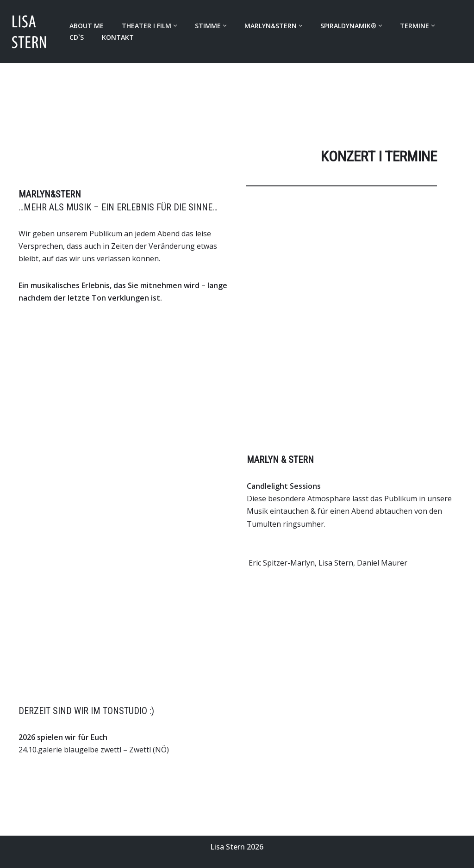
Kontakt (118, 37)
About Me (87, 26)
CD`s (77, 37)
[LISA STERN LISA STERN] (30, 31)
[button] (175, 26)
